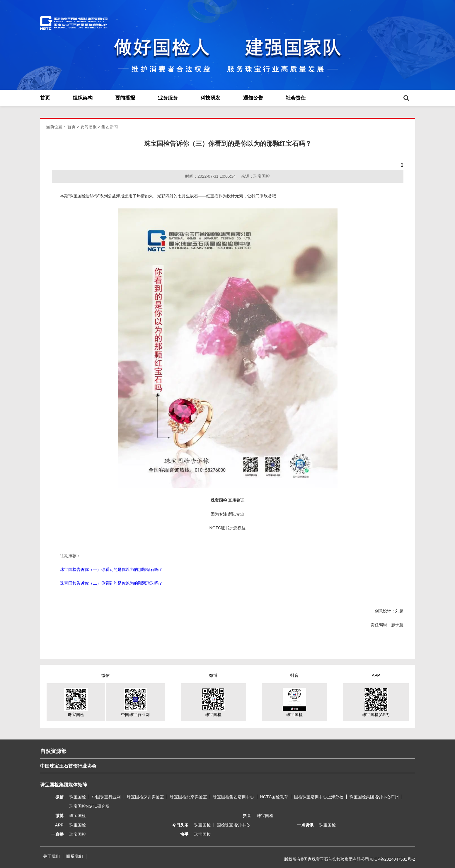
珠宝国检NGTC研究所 (90, 806)
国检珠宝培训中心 (233, 825)
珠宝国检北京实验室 (188, 797)
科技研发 (210, 98)
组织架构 (83, 98)
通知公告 (253, 98)
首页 (45, 98)
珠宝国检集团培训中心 (234, 797)
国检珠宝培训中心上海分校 (319, 797)
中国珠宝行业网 (106, 797)
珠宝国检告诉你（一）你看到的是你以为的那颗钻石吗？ (111, 569)
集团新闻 (110, 127)
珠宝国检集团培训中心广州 (374, 797)
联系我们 (75, 856)
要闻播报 (125, 98)
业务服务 (168, 98)
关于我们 (52, 856)
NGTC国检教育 (274, 797)
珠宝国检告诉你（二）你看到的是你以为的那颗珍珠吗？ (111, 583)
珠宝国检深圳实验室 (145, 797)
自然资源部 (53, 751)
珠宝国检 (78, 797)
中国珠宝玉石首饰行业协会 (68, 766)
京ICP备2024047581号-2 (392, 859)
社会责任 (296, 98)
